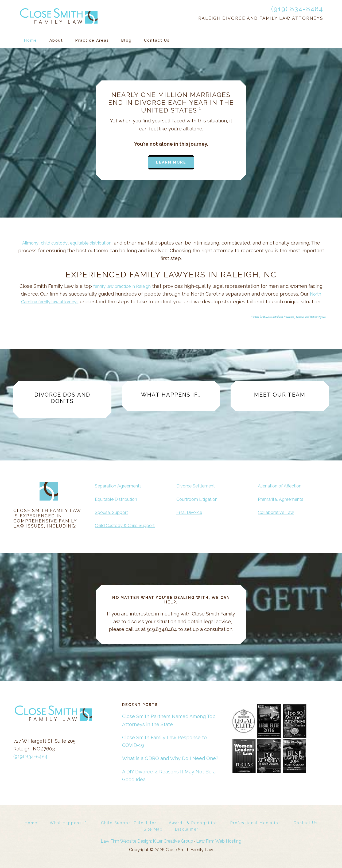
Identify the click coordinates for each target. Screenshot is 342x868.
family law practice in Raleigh (122, 286)
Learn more (171, 162)
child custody (51, 243)
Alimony (25, 243)
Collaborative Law (279, 512)
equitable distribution (93, 243)
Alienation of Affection (283, 486)
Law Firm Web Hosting (219, 841)
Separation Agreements (122, 486)
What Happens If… (171, 395)
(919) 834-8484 (297, 9)
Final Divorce (191, 512)
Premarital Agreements (284, 499)
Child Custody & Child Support (129, 525)
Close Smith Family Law (59, 16)
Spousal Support (114, 512)
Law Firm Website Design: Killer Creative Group (147, 841)
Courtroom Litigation (200, 499)
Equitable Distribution (120, 499)
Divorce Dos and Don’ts (62, 398)
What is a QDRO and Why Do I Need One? (170, 758)
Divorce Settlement (199, 486)
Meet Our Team (280, 395)
